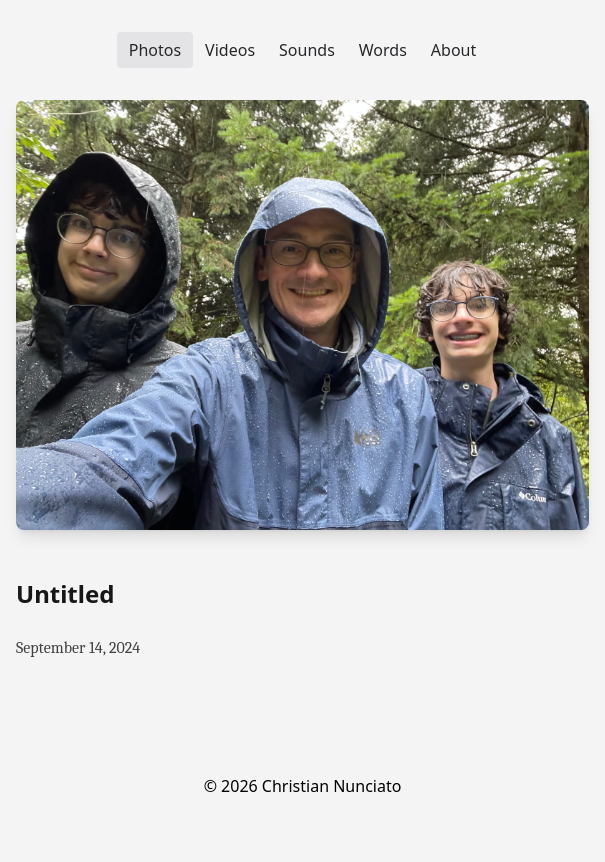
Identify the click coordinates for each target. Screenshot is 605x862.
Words (383, 50)
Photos (155, 50)
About (453, 50)
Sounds (307, 50)
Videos (230, 50)
